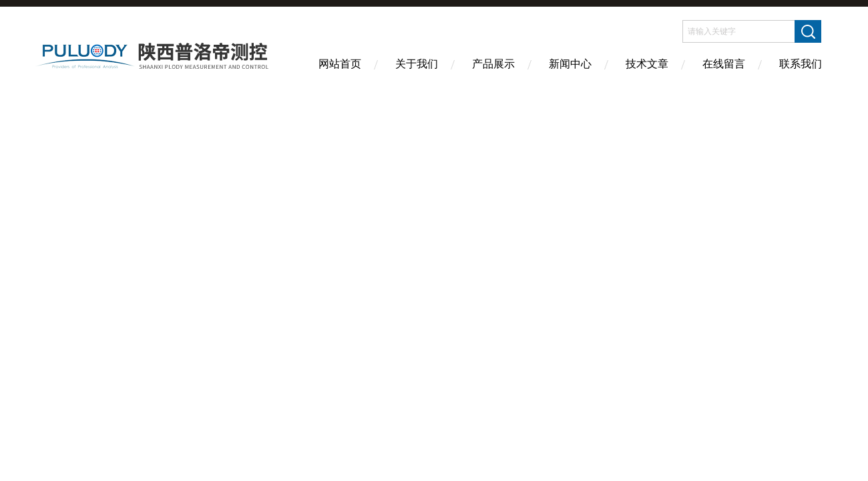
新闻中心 (570, 64)
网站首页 (340, 64)
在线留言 (724, 64)
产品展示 (493, 64)
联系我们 (801, 64)
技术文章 (647, 64)
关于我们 (417, 64)
